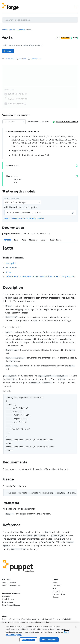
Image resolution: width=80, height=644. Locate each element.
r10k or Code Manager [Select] (23, 202)
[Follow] (8, 51)
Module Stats (10, 90)
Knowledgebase (8, 599)
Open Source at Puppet (11, 605)
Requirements (12, 268)
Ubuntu (31, 155)
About (55, 582)
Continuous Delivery (10, 582)
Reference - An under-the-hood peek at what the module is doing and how (40, 276)
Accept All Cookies (49, 640)
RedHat (23, 155)
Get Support (7, 596)
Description (11, 263)
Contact (56, 597)
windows (40, 155)
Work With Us (58, 591)
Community (57, 585)
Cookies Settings (28, 640)
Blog (54, 588)
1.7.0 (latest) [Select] (14, 122)
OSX (47, 155)
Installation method (12, 198)
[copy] (73, 213)
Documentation (8, 602)
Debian (15, 155)
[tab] (7, 240)
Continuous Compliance (11, 585)
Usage (8, 272)
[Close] (76, 627)
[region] (40, 633)
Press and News (59, 594)
